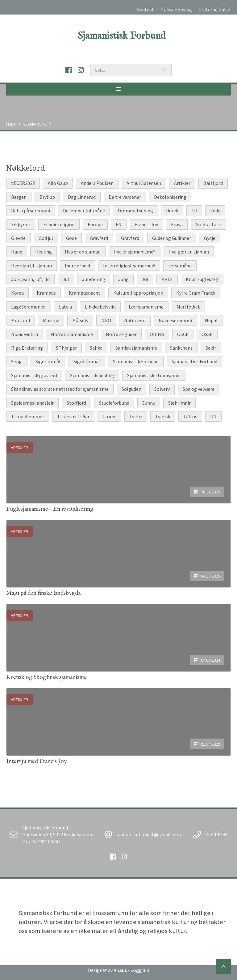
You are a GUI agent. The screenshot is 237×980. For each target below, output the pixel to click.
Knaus (120, 970)
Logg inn (140, 970)
